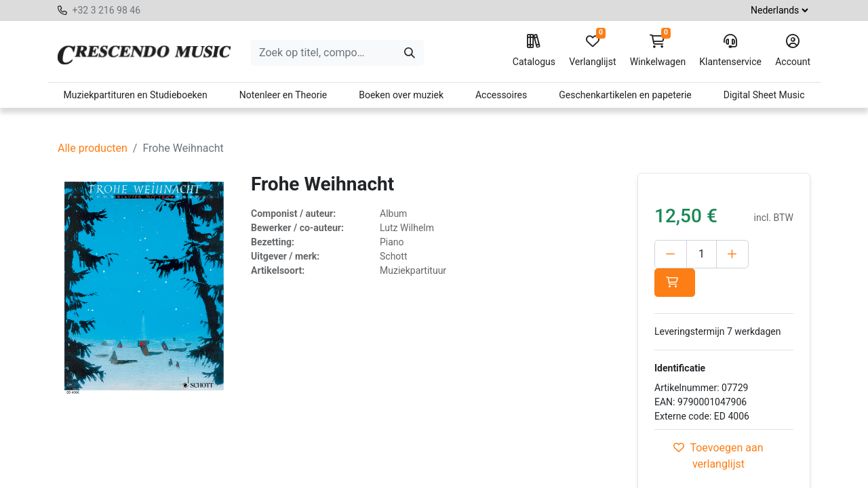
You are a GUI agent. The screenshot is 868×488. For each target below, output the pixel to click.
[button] (675, 283)
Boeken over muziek (401, 95)
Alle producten (93, 148)
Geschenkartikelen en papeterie (625, 95)
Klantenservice (730, 51)
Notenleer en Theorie (283, 95)
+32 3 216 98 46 (106, 10)
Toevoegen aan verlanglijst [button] (718, 456)
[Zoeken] (410, 53)
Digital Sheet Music (764, 95)
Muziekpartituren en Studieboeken (135, 95)
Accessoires (501, 95)
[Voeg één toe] (732, 254)
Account (793, 51)
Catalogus (534, 51)
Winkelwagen (658, 51)
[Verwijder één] (671, 254)
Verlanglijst (592, 51)
